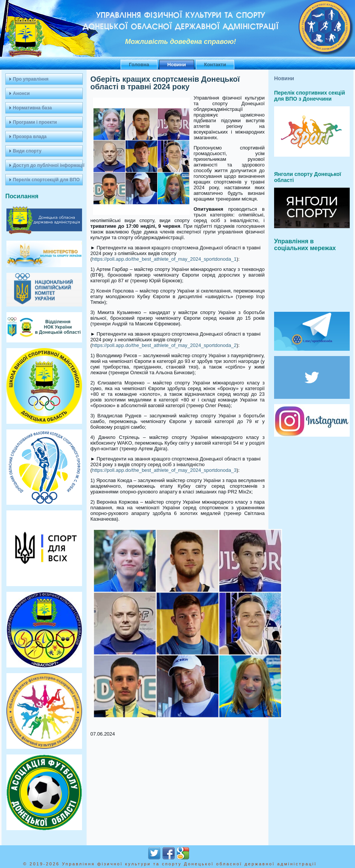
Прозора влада (30, 137)
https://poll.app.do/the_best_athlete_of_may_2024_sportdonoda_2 (164, 345)
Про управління (31, 79)
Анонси (21, 93)
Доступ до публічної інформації (48, 165)
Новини (177, 65)
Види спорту (27, 151)
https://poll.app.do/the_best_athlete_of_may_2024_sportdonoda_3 (164, 470)
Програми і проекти (35, 122)
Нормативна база (32, 108)
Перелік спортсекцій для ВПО (46, 180)
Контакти (215, 65)
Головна (139, 65)
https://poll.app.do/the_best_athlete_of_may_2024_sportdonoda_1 (164, 259)
